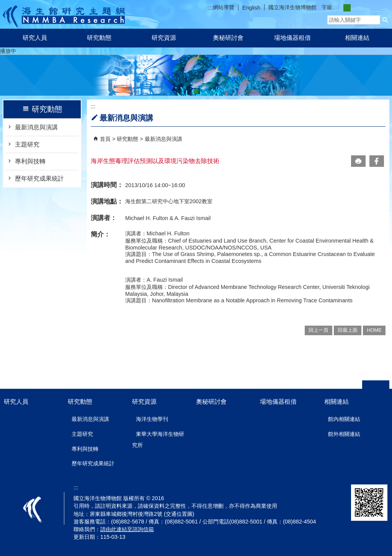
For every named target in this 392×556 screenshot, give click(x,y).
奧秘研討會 (228, 38)
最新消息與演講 (36, 127)
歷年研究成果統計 (39, 179)
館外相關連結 (344, 434)
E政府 (301, 493)
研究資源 (164, 38)
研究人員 (35, 38)
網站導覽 (224, 7)
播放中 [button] (8, 51)
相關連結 (357, 38)
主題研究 (27, 144)
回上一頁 (318, 330)
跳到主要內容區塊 (4, 4)
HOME (374, 330)
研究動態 (99, 38)
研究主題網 (64, 14)
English (251, 8)
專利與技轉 (30, 161)
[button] (385, 20)
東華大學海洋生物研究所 (158, 439)
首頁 (105, 139)
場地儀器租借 (292, 38)
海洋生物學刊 (152, 419)
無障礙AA (330, 490)
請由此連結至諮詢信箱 (127, 529)
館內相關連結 (344, 419)
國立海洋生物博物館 (292, 7)
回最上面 (348, 330)
